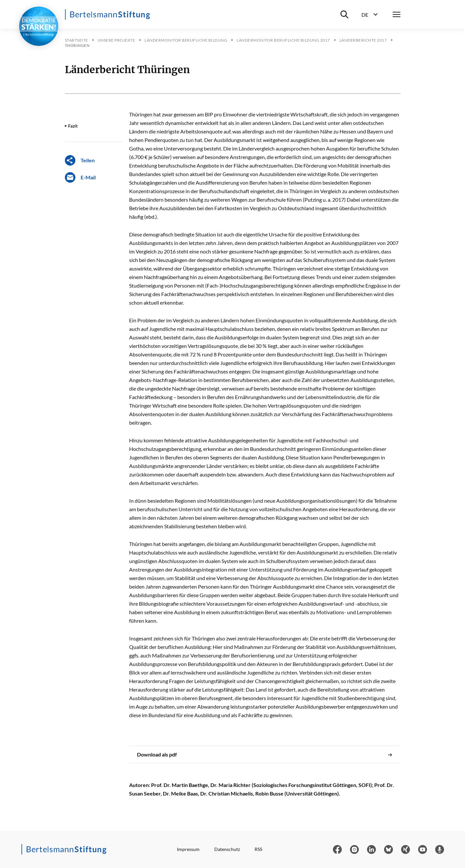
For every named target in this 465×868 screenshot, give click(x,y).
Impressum (188, 849)
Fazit (73, 126)
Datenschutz (227, 849)
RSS (258, 849)
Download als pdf (265, 755)
